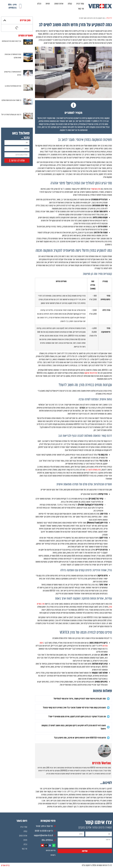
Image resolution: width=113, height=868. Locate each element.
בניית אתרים (5, 865)
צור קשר (81, 9)
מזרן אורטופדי (96, 189)
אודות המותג (59, 4)
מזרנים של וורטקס (91, 373)
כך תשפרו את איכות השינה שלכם (11, 100)
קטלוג (70, 4)
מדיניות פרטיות (51, 850)
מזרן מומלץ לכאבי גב (93, 470)
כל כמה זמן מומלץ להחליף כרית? (11, 115)
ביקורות (53, 855)
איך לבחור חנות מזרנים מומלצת (11, 41)
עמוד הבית (80, 4)
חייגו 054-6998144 (12, 6)
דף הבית (109, 18)
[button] (73, 699)
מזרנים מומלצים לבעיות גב (13, 86)
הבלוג (39, 4)
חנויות (48, 4)
